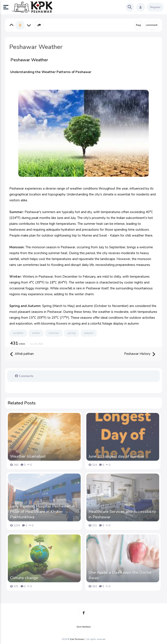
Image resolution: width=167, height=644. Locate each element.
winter (36, 333)
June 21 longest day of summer (116, 456)
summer (54, 333)
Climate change (24, 578)
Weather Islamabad (28, 456)
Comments (24, 376)
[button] (8, 7)
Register (155, 7)
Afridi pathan (22, 354)
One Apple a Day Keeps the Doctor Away (120, 575)
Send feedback (84, 627)
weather (18, 333)
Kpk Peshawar (77, 639)
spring (72, 333)
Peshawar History (140, 354)
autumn (89, 333)
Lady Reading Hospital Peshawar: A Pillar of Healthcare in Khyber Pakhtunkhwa (42, 512)
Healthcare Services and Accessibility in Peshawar (122, 514)
